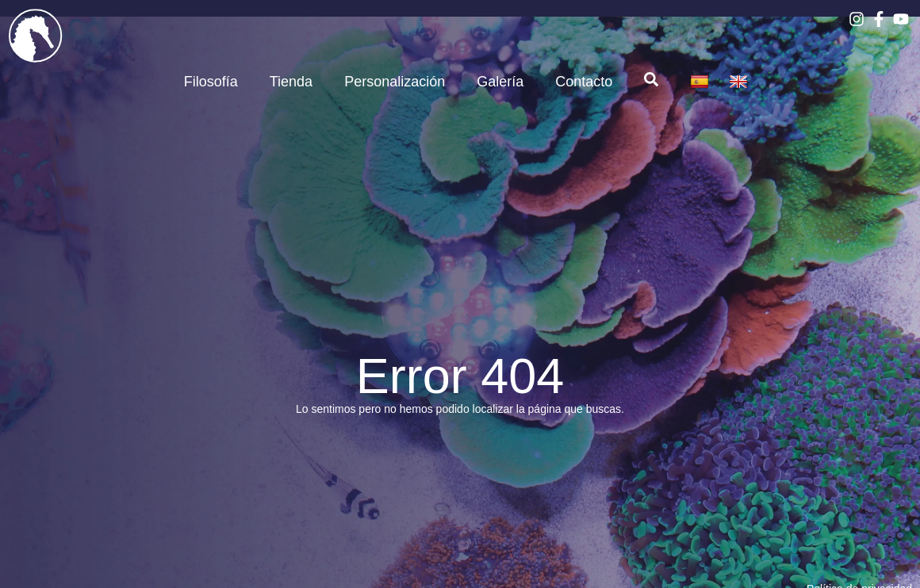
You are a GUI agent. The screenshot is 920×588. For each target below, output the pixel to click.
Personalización (395, 82)
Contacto (584, 82)
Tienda (291, 82)
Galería (500, 82)
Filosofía (211, 82)
